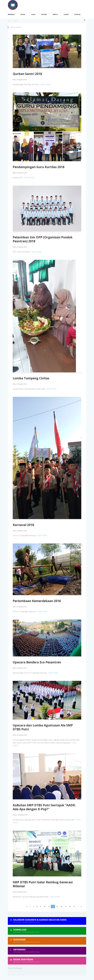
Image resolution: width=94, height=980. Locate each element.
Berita (55, 14)
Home (9, 21)
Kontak (77, 14)
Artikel (44, 14)
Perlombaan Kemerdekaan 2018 (37, 601)
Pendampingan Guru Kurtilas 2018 (39, 167)
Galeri (66, 14)
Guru (33, 14)
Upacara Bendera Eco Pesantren (37, 662)
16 (70, 906)
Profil (23, 14)
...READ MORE (45, 84)
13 (57, 906)
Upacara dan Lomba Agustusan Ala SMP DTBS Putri (43, 727)
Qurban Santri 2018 (27, 74)
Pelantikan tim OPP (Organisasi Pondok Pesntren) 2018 (43, 239)
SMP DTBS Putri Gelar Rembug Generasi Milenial (43, 884)
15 (66, 906)
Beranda (11, 14)
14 (61, 906)
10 (44, 906)
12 (53, 906)
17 (74, 906)
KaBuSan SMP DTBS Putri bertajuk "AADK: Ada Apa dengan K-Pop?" (44, 807)
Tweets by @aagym (15, 968)
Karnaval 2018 (23, 525)
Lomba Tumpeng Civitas (31, 378)
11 (49, 906)
